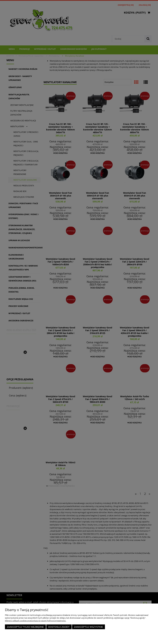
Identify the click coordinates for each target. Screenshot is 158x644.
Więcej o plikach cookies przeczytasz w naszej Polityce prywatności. (35, 621)
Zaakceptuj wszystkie (88, 627)
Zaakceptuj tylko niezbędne (25, 627)
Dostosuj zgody (59, 627)
